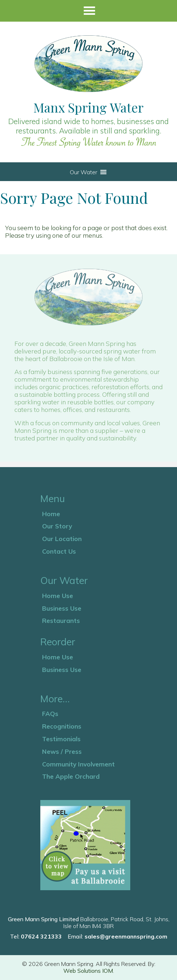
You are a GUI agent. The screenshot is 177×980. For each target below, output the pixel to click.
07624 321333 (41, 936)
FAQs (50, 713)
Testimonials (61, 739)
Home (51, 514)
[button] (83, 172)
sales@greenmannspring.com (126, 936)
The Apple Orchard (71, 776)
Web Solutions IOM (88, 971)
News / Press (62, 751)
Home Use (58, 596)
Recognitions (62, 726)
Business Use (62, 608)
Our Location (62, 539)
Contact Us (59, 551)
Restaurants (61, 620)
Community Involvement (78, 764)
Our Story (57, 526)
